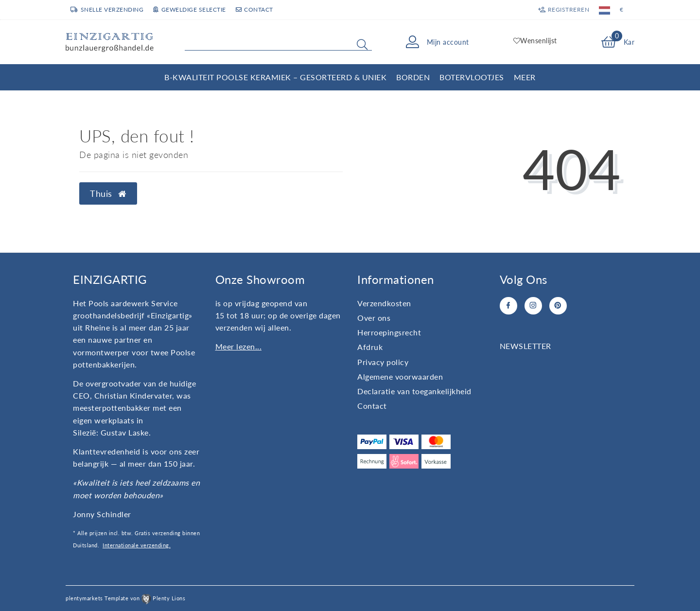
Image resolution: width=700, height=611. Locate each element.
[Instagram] (533, 306)
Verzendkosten (384, 303)
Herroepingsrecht (389, 332)
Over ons (374, 318)
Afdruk (370, 347)
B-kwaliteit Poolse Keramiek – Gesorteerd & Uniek (275, 77)
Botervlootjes (472, 77)
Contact (254, 9)
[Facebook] (508, 306)
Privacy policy (383, 362)
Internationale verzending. (137, 545)
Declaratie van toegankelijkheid (414, 391)
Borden (413, 77)
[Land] (604, 10)
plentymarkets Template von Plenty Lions (125, 598)
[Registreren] (563, 10)
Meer (525, 77)
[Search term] (278, 42)
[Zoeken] (362, 44)
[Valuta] (622, 10)
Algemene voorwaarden (400, 376)
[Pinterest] (558, 306)
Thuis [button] (108, 194)
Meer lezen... (239, 346)
